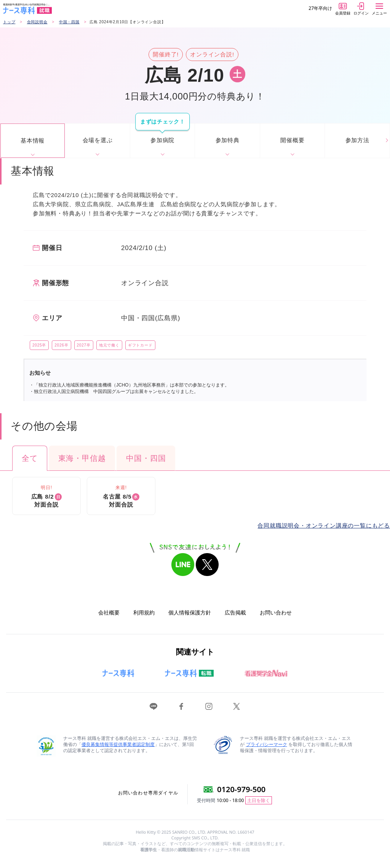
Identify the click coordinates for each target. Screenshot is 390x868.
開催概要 (292, 140)
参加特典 (228, 140)
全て (30, 458)
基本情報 (33, 140)
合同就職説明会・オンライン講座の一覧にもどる (324, 525)
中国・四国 (146, 458)
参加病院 (162, 140)
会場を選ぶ (98, 140)
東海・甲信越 (82, 458)
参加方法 (357, 140)
